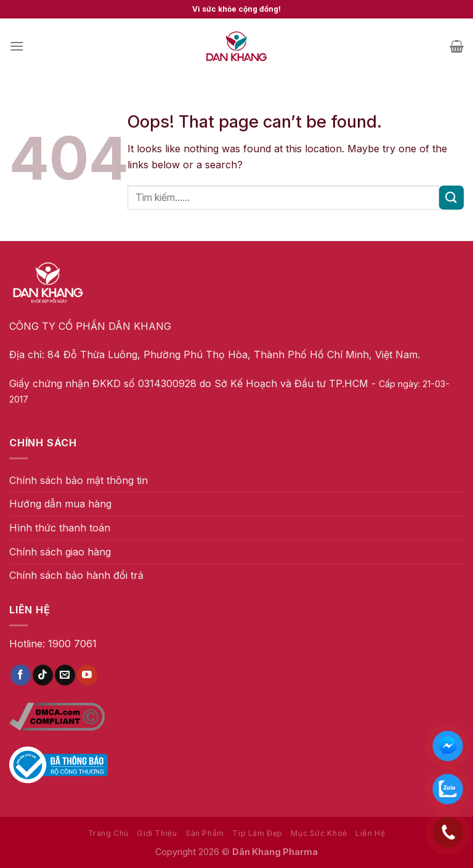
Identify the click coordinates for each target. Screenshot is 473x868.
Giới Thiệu (157, 833)
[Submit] (451, 198)
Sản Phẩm (205, 833)
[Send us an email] (65, 675)
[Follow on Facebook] (21, 675)
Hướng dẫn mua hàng (60, 504)
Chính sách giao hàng (60, 552)
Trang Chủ (109, 833)
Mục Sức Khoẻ (319, 833)
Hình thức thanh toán (60, 528)
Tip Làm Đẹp (257, 833)
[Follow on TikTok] (43, 675)
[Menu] (17, 46)
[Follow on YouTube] (87, 675)
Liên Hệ (370, 833)
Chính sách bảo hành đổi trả (76, 575)
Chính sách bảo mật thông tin (79, 480)
